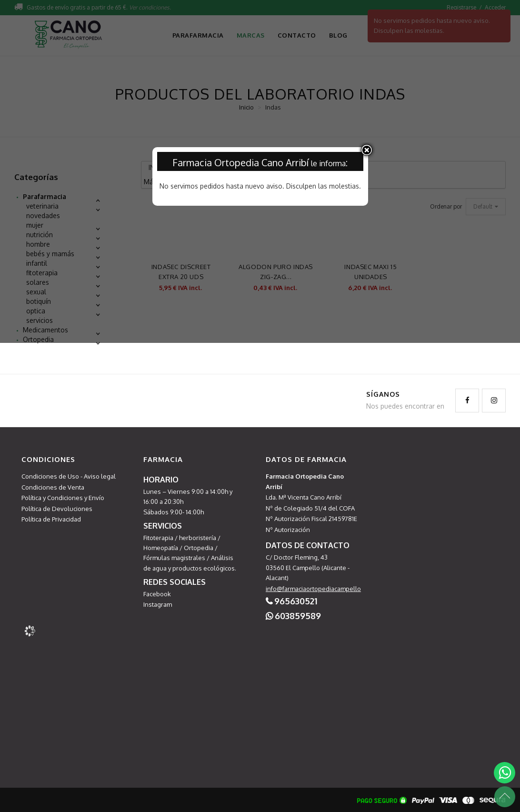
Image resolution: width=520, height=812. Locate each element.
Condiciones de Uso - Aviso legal (69, 476)
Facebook (157, 594)
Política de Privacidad (51, 519)
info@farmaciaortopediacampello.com (320, 589)
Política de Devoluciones (57, 509)
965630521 (296, 601)
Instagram (158, 604)
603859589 (298, 616)
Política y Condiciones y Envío (63, 498)
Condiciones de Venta (53, 487)
